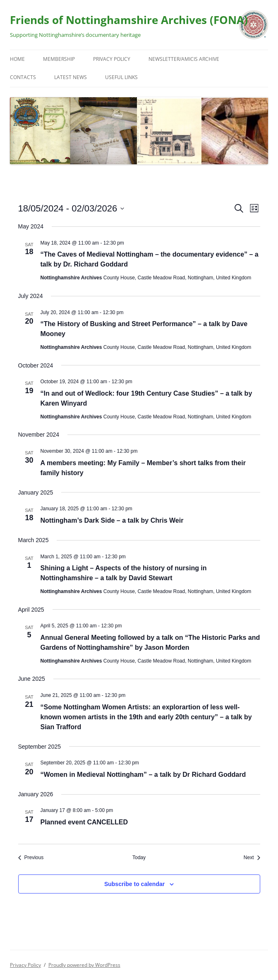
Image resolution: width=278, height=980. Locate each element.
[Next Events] (252, 858)
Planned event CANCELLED (84, 822)
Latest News (71, 77)
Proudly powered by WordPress (84, 965)
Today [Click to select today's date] (139, 857)
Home (17, 59)
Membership (59, 59)
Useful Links (121, 77)
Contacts (23, 77)
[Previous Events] (31, 858)
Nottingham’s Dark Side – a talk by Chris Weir (112, 520)
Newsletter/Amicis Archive (184, 59)
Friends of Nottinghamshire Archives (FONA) (129, 20)
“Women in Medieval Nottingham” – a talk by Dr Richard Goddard (143, 775)
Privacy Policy (112, 59)
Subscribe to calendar (134, 884)
